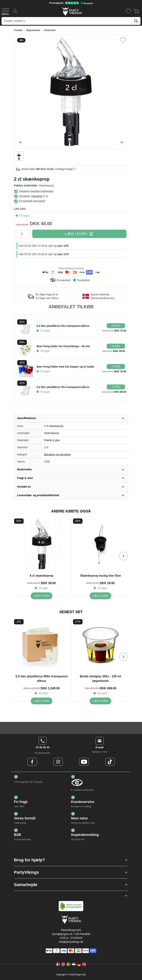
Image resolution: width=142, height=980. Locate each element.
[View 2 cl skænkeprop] (19, 156)
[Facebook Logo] (32, 762)
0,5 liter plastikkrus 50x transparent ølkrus (63, 387)
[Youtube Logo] (84, 762)
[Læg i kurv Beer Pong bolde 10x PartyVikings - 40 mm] (116, 346)
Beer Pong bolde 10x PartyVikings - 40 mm (63, 346)
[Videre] (122, 142)
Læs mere (20, 209)
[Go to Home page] (72, 11)
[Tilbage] (21, 142)
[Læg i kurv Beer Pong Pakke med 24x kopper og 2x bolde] (116, 366)
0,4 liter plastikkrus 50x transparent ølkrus (63, 326)
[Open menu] (5, 11)
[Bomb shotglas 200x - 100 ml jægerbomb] (100, 701)
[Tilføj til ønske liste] (123, 40)
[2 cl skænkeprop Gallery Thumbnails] (19, 156)
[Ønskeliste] (128, 11)
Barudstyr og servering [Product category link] (57, 454)
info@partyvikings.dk (71, 942)
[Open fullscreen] (71, 92)
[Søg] (136, 21)
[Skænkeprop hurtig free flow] (100, 596)
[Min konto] (15, 11)
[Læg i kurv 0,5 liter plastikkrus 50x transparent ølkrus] (116, 387)
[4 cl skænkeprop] (42, 596)
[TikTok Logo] (110, 762)
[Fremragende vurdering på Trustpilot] (71, 3)
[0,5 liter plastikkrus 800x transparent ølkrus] (42, 701)
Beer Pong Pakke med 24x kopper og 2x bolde (65, 367)
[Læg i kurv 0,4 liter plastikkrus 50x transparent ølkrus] (116, 326)
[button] (71, 860)
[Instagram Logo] (58, 762)
